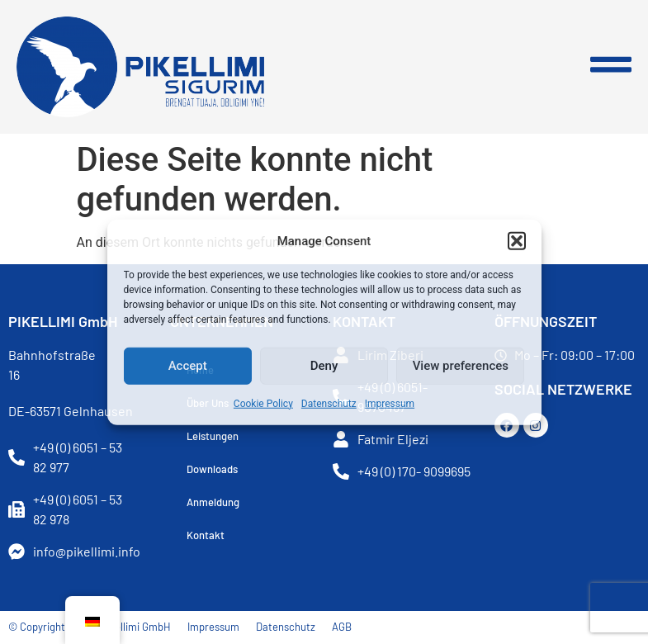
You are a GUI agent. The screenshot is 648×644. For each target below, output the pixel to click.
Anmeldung (213, 502)
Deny (324, 366)
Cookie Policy (263, 403)
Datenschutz (329, 403)
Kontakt (206, 535)
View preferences (461, 366)
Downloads (212, 469)
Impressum (390, 403)
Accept (188, 366)
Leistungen (213, 436)
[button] (517, 241)
